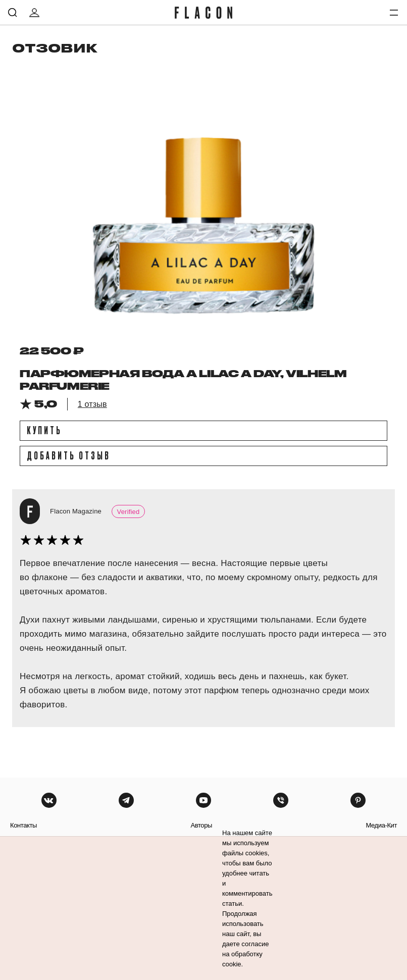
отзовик (55, 48)
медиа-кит (381, 825)
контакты (23, 825)
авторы (201, 825)
